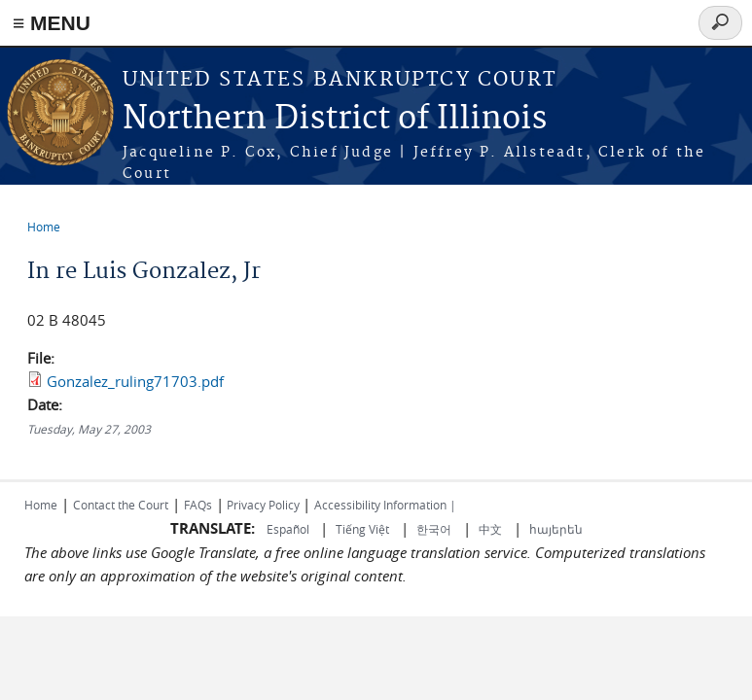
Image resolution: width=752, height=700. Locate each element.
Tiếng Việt (362, 529)
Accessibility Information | (385, 505)
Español (289, 529)
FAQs (198, 505)
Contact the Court (121, 505)
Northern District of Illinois (335, 119)
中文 (490, 529)
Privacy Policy (263, 505)
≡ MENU (52, 23)
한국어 (434, 529)
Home (44, 227)
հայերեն (556, 529)
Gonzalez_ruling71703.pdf (135, 381)
